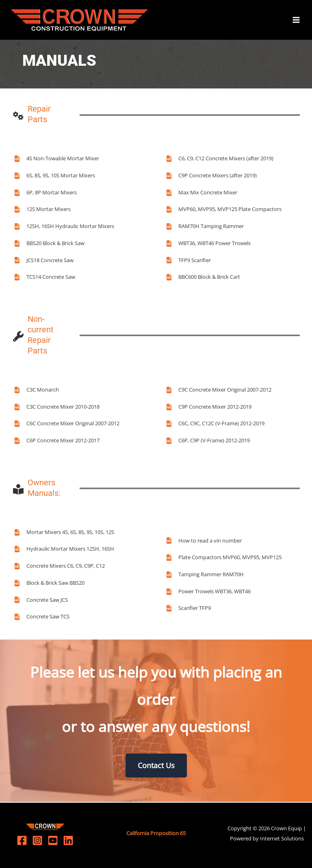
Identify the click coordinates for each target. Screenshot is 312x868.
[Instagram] (37, 840)
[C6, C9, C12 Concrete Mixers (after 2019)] (220, 159)
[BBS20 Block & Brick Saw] (49, 244)
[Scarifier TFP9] (188, 609)
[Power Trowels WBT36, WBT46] (208, 592)
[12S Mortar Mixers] (42, 210)
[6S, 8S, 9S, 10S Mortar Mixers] (54, 177)
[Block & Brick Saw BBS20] (49, 584)
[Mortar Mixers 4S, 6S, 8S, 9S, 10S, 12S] (64, 533)
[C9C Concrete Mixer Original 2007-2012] (219, 391)
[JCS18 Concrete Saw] (44, 261)
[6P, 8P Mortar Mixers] (45, 193)
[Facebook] (22, 840)
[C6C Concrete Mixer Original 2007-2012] (67, 424)
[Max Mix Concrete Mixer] (201, 193)
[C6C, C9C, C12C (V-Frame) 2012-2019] (215, 424)
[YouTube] (53, 840)
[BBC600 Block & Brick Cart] (203, 278)
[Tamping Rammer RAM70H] (205, 575)
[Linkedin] (68, 840)
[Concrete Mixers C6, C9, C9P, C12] (59, 567)
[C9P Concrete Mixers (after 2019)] (211, 177)
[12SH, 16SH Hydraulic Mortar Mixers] (64, 227)
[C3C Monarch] (36, 391)
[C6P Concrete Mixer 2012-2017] (57, 442)
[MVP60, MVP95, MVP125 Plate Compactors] (224, 210)
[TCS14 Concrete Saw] (44, 278)
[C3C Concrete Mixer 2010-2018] (57, 407)
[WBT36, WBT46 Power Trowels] (208, 244)
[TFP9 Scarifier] (188, 261)
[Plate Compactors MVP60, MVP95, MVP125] (224, 558)
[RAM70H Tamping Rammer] (205, 227)
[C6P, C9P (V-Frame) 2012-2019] (208, 442)
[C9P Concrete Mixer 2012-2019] (209, 407)
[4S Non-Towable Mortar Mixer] (56, 159)
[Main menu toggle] (296, 20)
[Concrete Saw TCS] (42, 618)
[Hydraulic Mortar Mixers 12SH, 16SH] (64, 550)
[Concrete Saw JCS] (41, 601)
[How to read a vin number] (204, 541)
